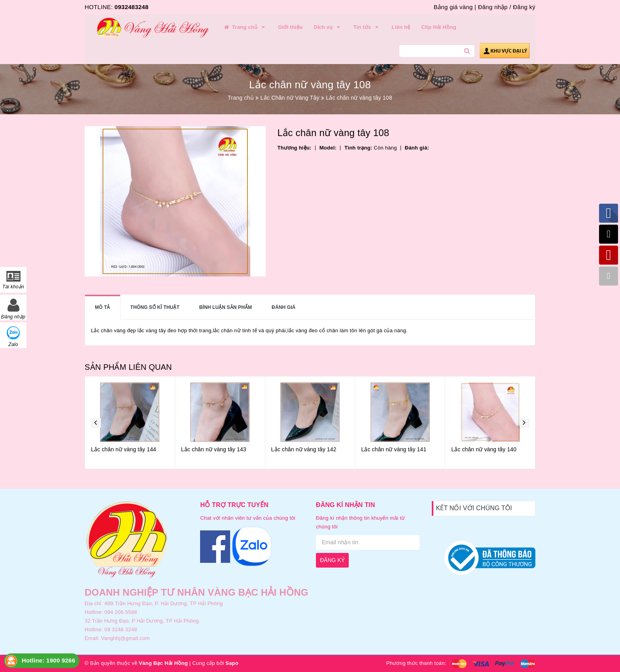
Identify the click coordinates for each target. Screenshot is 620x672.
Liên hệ (401, 27)
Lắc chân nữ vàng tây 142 (304, 449)
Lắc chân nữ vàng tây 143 (214, 449)
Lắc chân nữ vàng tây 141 (394, 449)
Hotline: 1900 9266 (48, 660)
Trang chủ (245, 27)
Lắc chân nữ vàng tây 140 (484, 449)
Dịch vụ (328, 27)
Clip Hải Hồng (439, 27)
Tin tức (367, 27)
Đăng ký (524, 7)
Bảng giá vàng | (455, 7)
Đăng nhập (493, 7)
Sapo (232, 663)
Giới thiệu (290, 27)
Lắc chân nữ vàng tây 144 (124, 449)
